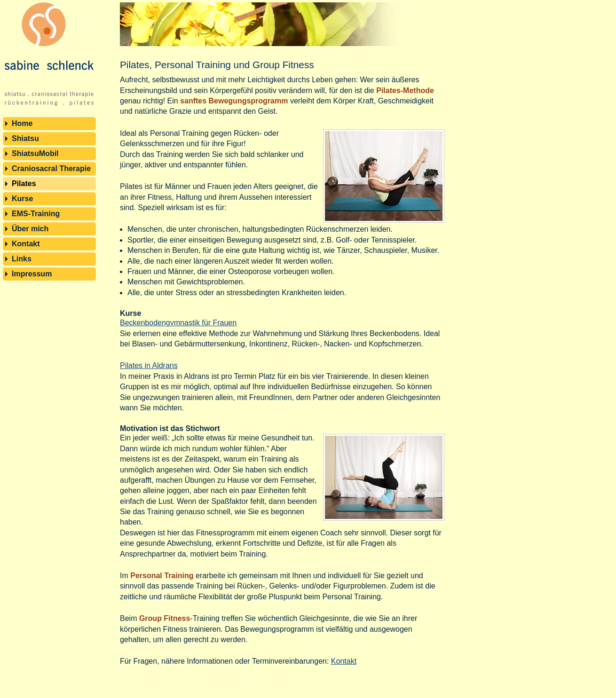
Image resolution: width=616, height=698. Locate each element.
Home (22, 123)
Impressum (32, 274)
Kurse (22, 199)
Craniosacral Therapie (51, 169)
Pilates (24, 184)
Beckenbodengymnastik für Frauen (178, 323)
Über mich (30, 229)
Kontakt (26, 244)
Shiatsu (25, 138)
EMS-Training (36, 214)
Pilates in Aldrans (149, 365)
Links (22, 259)
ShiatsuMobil (35, 153)
